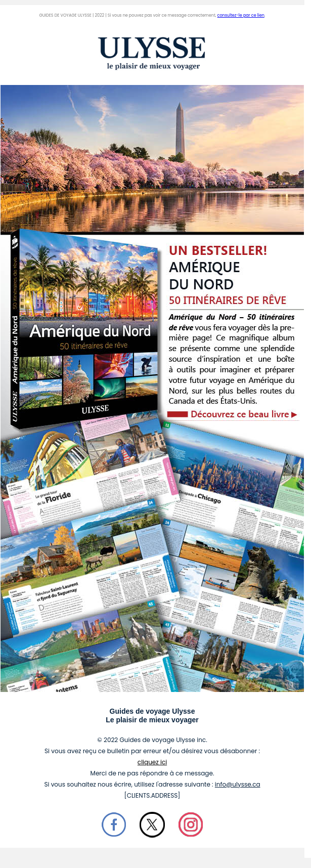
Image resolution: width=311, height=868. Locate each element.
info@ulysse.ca (238, 784)
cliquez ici (152, 762)
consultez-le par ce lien (241, 15)
